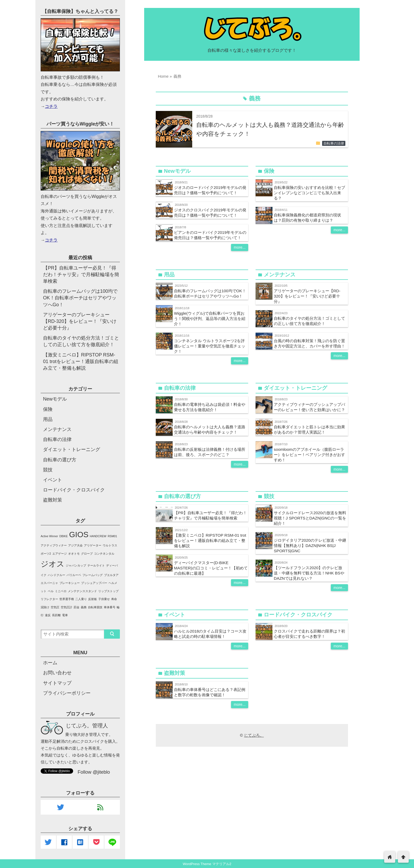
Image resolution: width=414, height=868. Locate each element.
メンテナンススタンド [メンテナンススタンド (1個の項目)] (82, 591)
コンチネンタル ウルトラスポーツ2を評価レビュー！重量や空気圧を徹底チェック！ (210, 346)
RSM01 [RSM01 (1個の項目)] (112, 536)
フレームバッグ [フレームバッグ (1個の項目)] (93, 575)
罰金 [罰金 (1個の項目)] (77, 607)
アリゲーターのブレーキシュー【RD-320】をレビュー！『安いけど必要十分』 (307, 296)
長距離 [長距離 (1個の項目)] (56, 615)
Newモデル (55, 399)
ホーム (50, 663)
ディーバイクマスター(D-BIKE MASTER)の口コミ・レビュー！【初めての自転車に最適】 (211, 568)
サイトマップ (57, 683)
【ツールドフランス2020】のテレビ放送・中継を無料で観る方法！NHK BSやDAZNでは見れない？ (309, 573)
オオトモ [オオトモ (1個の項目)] (74, 554)
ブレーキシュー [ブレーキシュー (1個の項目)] (70, 583)
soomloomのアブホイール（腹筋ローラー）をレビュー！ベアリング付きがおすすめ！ (309, 455)
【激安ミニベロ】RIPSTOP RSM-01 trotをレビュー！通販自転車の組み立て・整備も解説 (210, 540)
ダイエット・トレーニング (72, 449)
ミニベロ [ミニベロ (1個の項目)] (61, 591)
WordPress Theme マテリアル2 (207, 864)
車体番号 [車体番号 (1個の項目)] (110, 607)
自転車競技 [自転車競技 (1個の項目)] (95, 607)
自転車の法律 (334, 143)
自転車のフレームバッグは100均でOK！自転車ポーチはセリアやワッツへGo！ (80, 298)
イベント (53, 480)
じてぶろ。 (254, 735)
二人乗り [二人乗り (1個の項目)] (81, 599)
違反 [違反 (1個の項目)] (48, 615)
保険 (48, 409)
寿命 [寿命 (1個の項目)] (114, 599)
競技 (48, 470)
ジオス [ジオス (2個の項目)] (53, 564)
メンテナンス (57, 429)
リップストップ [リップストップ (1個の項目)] (108, 591)
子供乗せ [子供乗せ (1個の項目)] (104, 599)
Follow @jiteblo (94, 772)
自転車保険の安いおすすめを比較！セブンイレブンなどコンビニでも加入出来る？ (309, 193)
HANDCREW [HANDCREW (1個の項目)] (98, 536)
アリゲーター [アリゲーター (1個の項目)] (93, 545)
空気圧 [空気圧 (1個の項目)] (55, 607)
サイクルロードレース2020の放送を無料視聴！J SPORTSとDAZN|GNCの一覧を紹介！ (310, 518)
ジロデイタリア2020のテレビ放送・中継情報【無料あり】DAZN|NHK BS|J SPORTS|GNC (310, 546)
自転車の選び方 (60, 460)
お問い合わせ (57, 673)
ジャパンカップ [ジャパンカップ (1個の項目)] (76, 565)
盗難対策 (53, 500)
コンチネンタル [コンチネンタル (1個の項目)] (104, 554)
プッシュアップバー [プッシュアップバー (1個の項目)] (94, 583)
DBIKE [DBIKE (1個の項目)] (64, 536)
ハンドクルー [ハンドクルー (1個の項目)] (57, 575)
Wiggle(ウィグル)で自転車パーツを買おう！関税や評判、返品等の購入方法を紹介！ (210, 319)
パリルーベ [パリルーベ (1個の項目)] (74, 575)
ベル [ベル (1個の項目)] (51, 591)
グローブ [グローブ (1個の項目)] (87, 554)
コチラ (51, 106)
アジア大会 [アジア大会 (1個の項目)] (75, 545)
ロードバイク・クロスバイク (74, 490)
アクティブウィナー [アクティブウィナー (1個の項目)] (54, 545)
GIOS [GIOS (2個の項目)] (79, 534)
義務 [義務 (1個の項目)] (84, 607)
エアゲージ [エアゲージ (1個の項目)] (60, 554)
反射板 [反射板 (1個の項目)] (93, 599)
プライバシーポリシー (67, 693)
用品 (48, 419)
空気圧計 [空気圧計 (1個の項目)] (67, 607)
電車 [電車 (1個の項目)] (65, 615)
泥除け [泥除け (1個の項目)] (45, 607)
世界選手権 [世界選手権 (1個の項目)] (67, 599)
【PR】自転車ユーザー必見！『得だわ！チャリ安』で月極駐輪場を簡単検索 (81, 275)
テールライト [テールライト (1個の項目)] (96, 565)
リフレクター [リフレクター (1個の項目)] (49, 599)
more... (240, 247)
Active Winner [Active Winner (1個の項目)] (49, 536)
